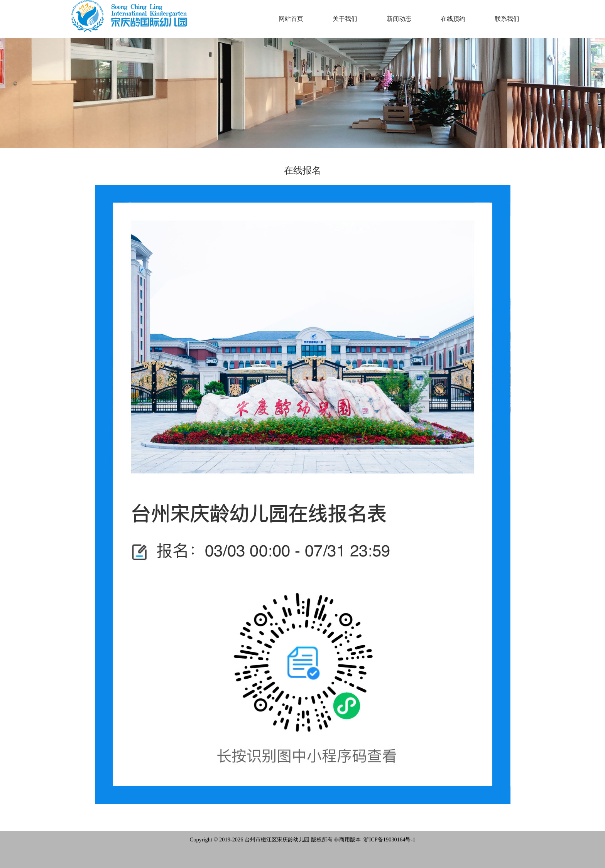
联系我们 (507, 19)
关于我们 (345, 19)
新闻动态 (399, 19)
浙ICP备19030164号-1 (389, 839)
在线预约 (453, 19)
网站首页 (291, 19)
